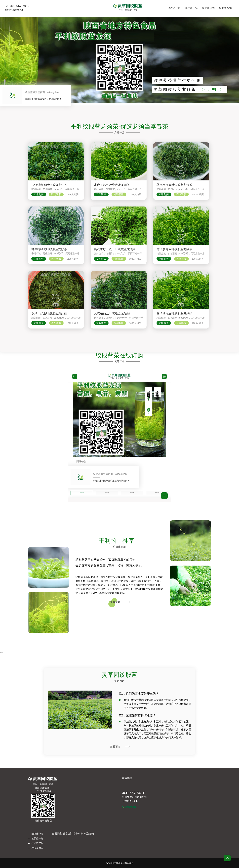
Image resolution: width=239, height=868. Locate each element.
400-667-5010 (17, 6)
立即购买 (39, 194)
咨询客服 (56, 194)
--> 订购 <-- (212, 89)
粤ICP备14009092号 (124, 863)
